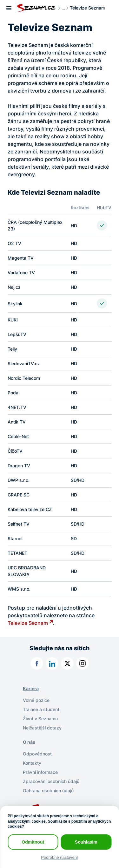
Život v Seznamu (40, 719)
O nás (29, 742)
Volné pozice (36, 700)
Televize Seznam (28, 623)
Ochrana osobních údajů (48, 790)
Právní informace (40, 772)
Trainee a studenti (42, 709)
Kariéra (31, 688)
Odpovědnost (37, 754)
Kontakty (32, 763)
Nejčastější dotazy (42, 728)
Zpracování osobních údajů (51, 781)
